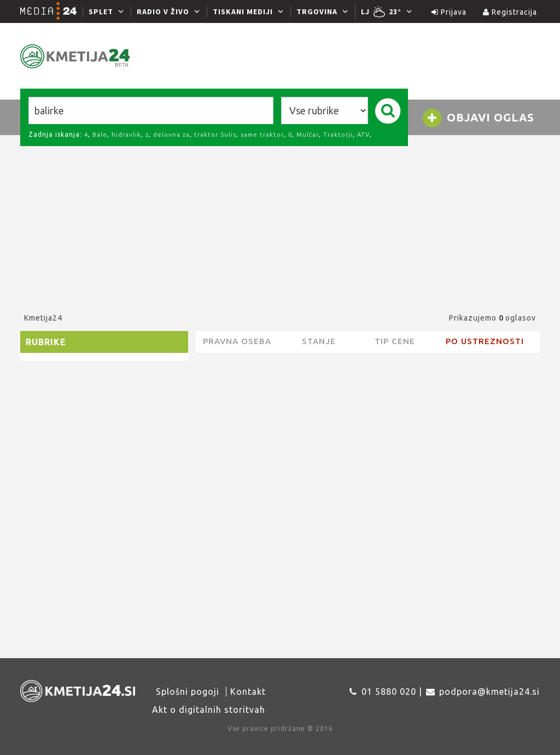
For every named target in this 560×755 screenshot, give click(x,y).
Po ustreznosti (485, 341)
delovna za (171, 135)
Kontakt (248, 692)
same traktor (262, 135)
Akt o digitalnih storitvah (209, 710)
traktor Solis (215, 135)
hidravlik (126, 135)
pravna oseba (237, 341)
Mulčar (308, 135)
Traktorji (338, 135)
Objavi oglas (478, 118)
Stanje (319, 341)
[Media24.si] (51, 11)
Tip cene (395, 341)
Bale (100, 135)
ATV (363, 135)
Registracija (510, 12)
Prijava (449, 12)
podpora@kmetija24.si (489, 692)
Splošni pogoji (188, 692)
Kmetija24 (43, 318)
